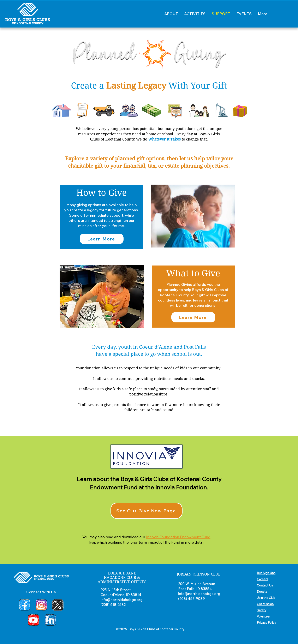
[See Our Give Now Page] (147, 511)
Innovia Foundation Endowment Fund (178, 537)
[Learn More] (102, 239)
